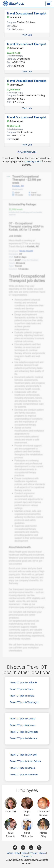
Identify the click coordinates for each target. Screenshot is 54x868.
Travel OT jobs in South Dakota (25, 761)
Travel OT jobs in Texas (22, 689)
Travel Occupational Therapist (26, 13)
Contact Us (27, 856)
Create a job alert (33, 162)
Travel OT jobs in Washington (25, 702)
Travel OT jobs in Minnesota (24, 732)
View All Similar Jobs (27, 152)
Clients (42, 853)
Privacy (33, 853)
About (10, 853)
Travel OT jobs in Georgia (23, 719)
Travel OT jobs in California (23, 683)
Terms (24, 853)
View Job (27, 35)
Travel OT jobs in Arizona (23, 725)
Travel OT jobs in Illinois (22, 696)
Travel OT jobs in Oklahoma (24, 738)
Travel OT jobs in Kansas (22, 768)
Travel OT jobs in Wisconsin (24, 775)
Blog (17, 853)
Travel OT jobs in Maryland (23, 755)
